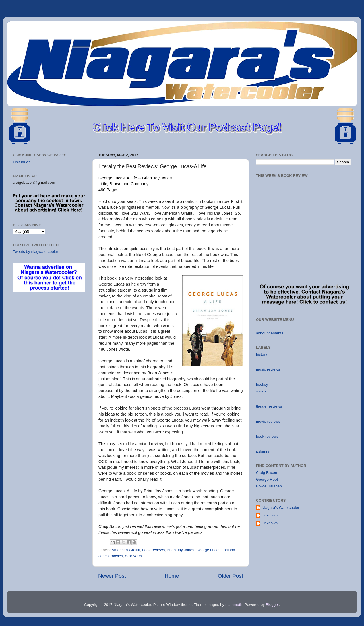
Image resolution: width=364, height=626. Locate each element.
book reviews (153, 550)
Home (172, 576)
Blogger (272, 605)
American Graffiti (126, 550)
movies (117, 556)
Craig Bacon (266, 473)
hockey (262, 384)
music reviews (268, 369)
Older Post (230, 576)
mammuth (234, 605)
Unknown (270, 515)
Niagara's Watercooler (281, 508)
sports (261, 391)
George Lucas (208, 550)
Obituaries (22, 162)
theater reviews (269, 406)
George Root (267, 479)
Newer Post (112, 576)
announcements (270, 333)
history (262, 354)
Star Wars (134, 556)
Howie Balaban (269, 486)
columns (263, 452)
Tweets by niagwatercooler (36, 252)
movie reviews (268, 421)
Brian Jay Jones (181, 550)
